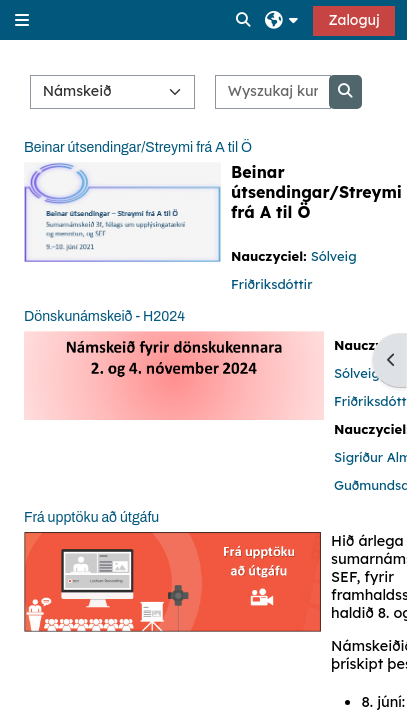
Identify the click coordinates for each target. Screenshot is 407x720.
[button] (244, 20)
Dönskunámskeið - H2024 (104, 316)
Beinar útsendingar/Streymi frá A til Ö (138, 147)
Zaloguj (353, 20)
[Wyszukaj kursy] (272, 92)
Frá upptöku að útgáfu (91, 517)
